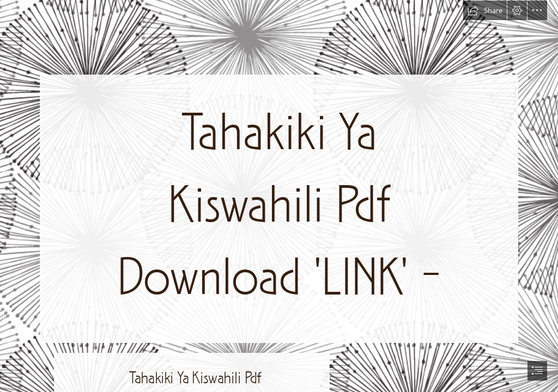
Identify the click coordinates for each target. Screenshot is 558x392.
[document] (279, 196)
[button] (485, 10)
